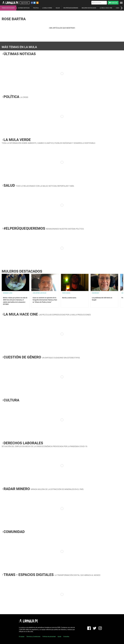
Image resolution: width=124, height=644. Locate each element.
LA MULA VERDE (47, 8)
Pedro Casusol (66, 293)
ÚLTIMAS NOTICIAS (24, 8)
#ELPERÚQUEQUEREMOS (71, 8)
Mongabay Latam (8, 293)
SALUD (58, 8)
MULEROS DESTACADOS (89, 8)
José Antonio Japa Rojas (39, 293)
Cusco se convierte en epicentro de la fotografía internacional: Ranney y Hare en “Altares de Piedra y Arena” (45, 300)
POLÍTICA (36, 8)
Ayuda (59, 637)
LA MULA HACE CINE (106, 8)
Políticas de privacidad (49, 637)
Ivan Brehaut (96, 293)
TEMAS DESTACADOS (8, 8)
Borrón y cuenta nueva (69, 298)
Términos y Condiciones (33, 637)
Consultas (66, 637)
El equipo (22, 637)
